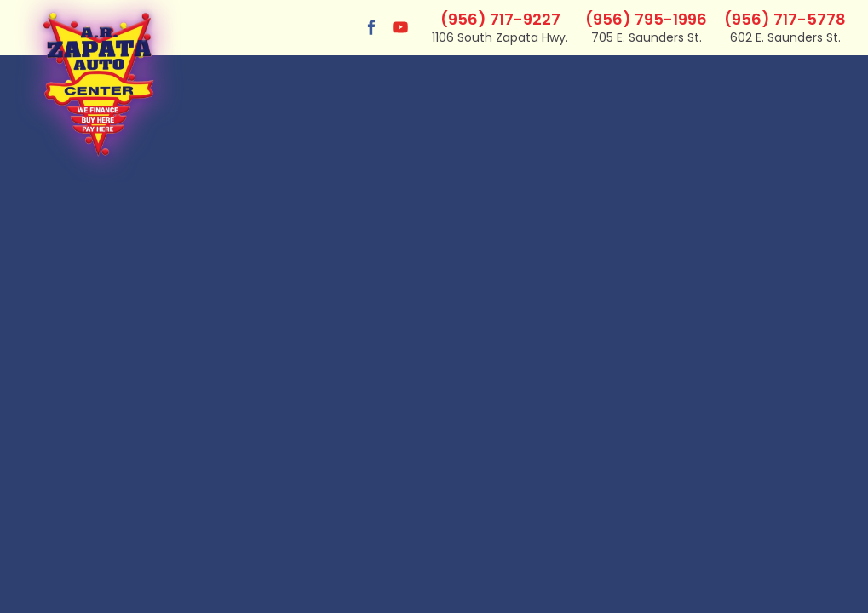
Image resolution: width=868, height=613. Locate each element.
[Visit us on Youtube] (400, 27)
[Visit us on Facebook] (371, 27)
